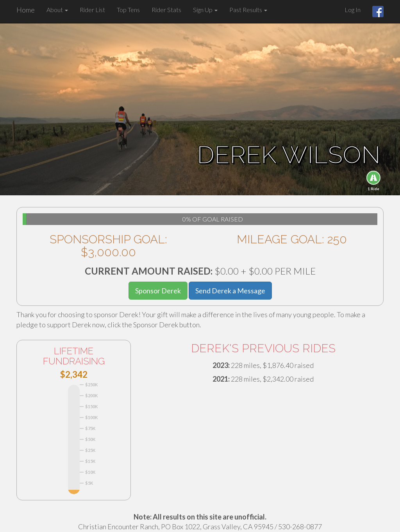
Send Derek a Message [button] (230, 291)
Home (26, 10)
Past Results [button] (248, 10)
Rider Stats (166, 10)
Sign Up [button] (205, 10)
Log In (353, 10)
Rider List (92, 10)
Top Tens (128, 10)
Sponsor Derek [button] (158, 291)
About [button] (57, 10)
